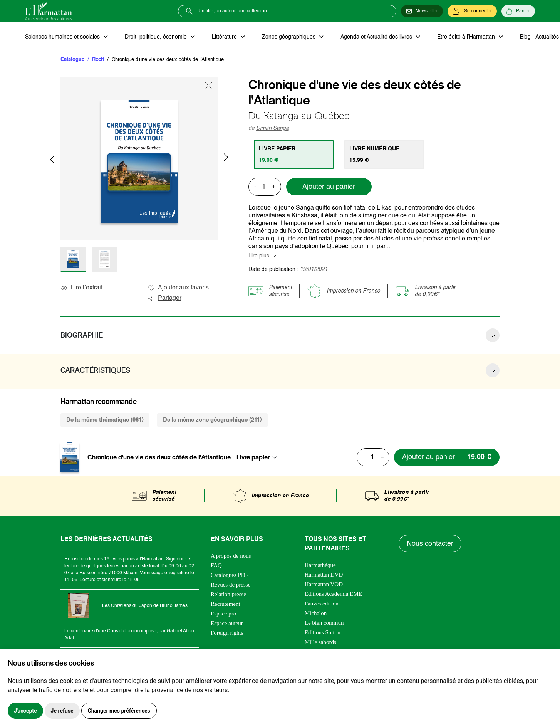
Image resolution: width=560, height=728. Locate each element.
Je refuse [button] (62, 711)
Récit (98, 60)
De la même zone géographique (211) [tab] (212, 420)
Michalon (316, 613)
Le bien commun (324, 623)
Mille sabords (320, 642)
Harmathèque (320, 565)
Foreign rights (227, 633)
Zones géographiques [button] (289, 37)
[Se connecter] (472, 11)
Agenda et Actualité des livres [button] (377, 37)
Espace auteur (227, 623)
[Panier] (518, 11)
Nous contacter (430, 544)
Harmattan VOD (324, 584)
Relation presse (228, 594)
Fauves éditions (323, 604)
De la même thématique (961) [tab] (105, 420)
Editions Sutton (323, 632)
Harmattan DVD (324, 575)
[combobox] (259, 457)
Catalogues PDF (230, 575)
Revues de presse (231, 585)
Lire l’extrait (81, 288)
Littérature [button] (225, 37)
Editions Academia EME (333, 594)
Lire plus (259, 256)
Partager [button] (164, 298)
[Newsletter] (422, 11)
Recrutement (226, 604)
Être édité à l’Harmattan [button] (467, 37)
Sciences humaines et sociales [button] (63, 37)
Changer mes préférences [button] (119, 711)
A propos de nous (231, 556)
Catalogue (72, 60)
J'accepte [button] (25, 711)
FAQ (216, 565)
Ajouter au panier (329, 187)
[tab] (294, 155)
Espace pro (223, 614)
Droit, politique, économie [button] (157, 37)
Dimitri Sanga (272, 128)
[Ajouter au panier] (447, 457)
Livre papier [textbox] (253, 457)
